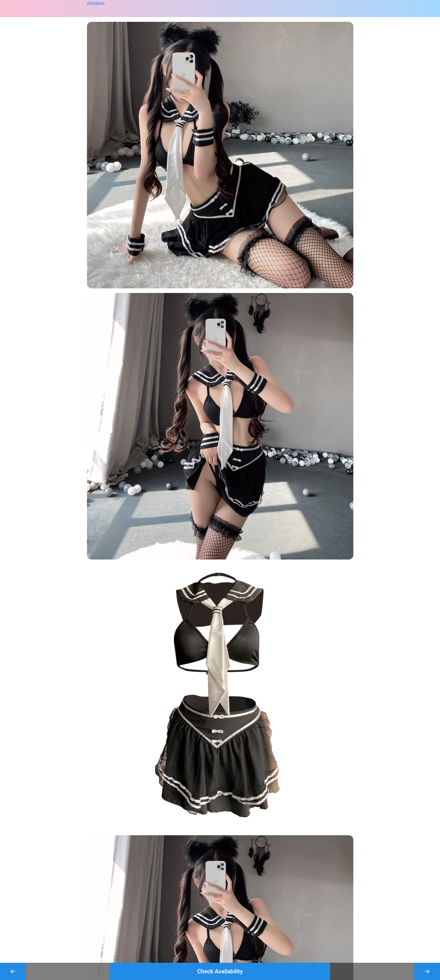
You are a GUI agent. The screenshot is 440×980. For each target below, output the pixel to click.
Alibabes (96, 3)
